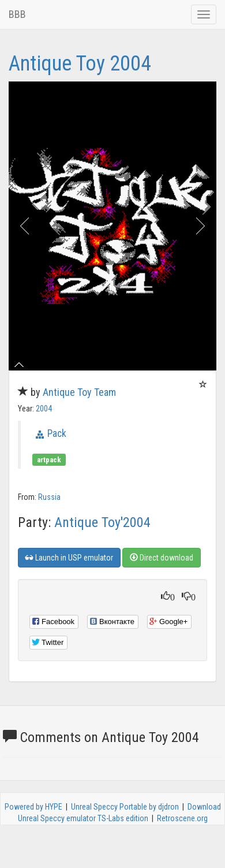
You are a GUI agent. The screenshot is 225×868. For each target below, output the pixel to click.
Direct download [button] (162, 558)
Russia (49, 497)
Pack (57, 433)
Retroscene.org (182, 818)
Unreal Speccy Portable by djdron (125, 807)
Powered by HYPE (33, 807)
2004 (44, 409)
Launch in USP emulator (69, 558)
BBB (17, 14)
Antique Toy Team (79, 392)
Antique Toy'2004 (102, 522)
